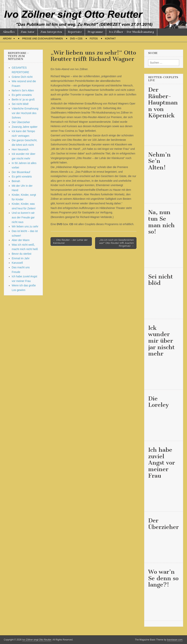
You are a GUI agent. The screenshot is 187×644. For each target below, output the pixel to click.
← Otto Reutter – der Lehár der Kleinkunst (70, 242)
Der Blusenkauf (21, 172)
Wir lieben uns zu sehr (25, 226)
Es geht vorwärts (22, 95)
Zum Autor (28, 32)
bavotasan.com (175, 640)
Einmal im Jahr (21, 258)
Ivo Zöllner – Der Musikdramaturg (132, 32)
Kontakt (110, 39)
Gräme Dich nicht (22, 77)
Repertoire (75, 32)
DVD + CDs (76, 39)
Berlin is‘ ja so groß (23, 99)
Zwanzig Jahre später (25, 127)
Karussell (17, 263)
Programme (95, 32)
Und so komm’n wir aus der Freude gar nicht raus (23, 217)
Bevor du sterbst (22, 254)
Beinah (16, 181)
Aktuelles (9, 32)
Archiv (7, 39)
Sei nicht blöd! (20, 104)
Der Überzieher (21, 122)
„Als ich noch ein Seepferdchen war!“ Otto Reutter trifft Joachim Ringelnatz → (116, 243)
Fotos (94, 39)
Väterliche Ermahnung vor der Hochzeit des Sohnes (25, 113)
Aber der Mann (21, 240)
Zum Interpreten (51, 32)
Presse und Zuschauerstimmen (42, 39)
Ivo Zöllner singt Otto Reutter (37, 640)
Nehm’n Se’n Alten (23, 90)
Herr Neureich (20, 149)
